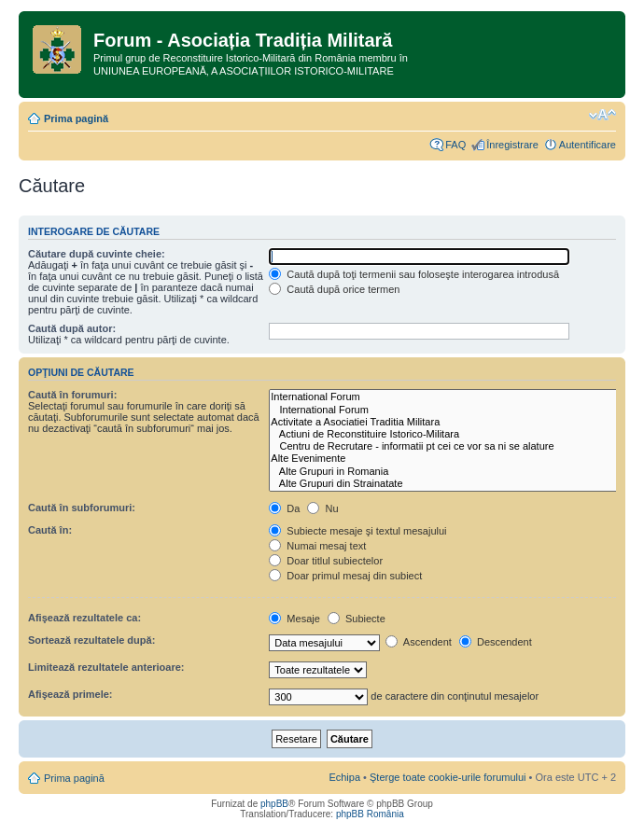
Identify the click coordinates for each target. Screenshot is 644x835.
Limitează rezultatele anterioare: (106, 667)
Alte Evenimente (455, 459)
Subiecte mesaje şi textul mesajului (357, 531)
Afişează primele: (70, 694)
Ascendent (418, 642)
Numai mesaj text (317, 546)
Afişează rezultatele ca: (84, 618)
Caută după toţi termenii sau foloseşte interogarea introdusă (414, 274)
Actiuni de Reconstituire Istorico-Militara (455, 434)
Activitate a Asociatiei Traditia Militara (455, 422)
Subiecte (357, 619)
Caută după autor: (72, 328)
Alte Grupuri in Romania (455, 472)
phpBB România (370, 814)
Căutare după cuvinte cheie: (97, 254)
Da (284, 508)
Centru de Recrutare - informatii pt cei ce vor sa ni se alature (455, 446)
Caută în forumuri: (72, 395)
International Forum (455, 397)
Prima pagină (76, 118)
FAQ (455, 145)
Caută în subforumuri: (82, 508)
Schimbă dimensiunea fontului (602, 115)
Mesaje (294, 619)
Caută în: (50, 530)
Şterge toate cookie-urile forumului (448, 777)
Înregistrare (512, 145)
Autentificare (588, 145)
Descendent (496, 642)
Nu (322, 508)
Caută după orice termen (334, 289)
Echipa (344, 777)
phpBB (274, 804)
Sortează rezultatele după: (91, 640)
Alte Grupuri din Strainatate (455, 484)
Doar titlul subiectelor (326, 561)
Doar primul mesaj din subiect (345, 576)
